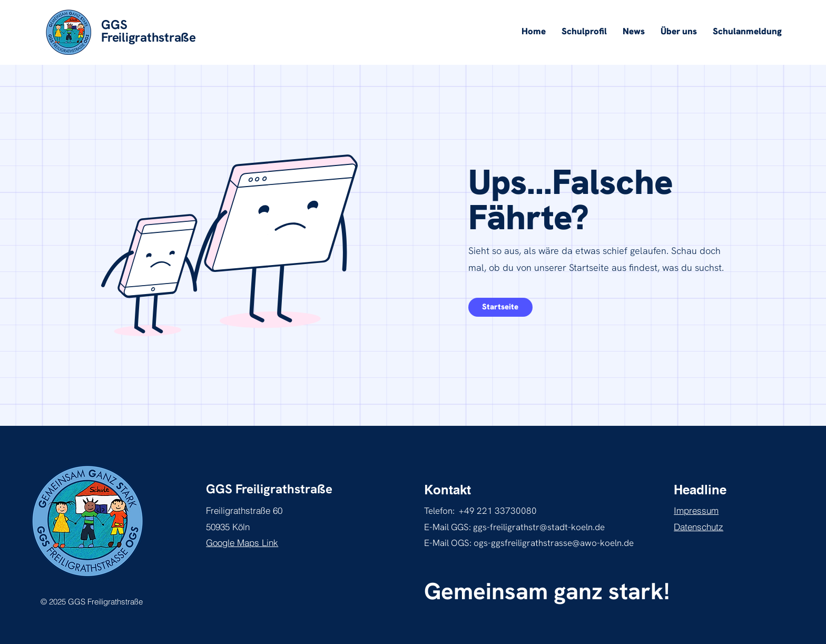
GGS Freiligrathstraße (269, 489)
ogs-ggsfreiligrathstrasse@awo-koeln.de (554, 543)
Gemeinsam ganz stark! (547, 591)
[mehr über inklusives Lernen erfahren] (500, 307)
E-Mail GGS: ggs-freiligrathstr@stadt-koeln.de (514, 527)
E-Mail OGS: (449, 543)
